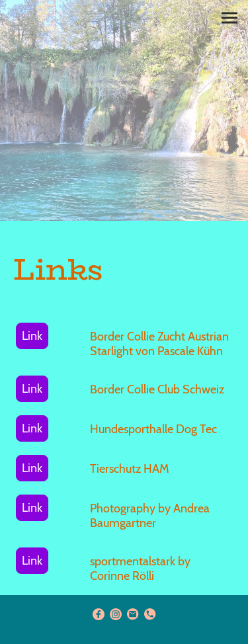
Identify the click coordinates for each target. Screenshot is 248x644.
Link (32, 336)
